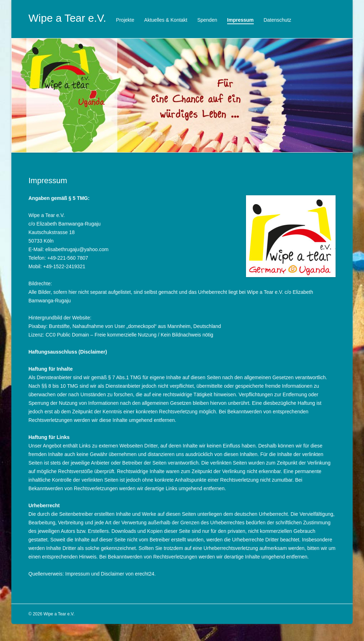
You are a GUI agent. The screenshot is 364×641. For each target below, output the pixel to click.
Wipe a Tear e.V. (67, 18)
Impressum (240, 20)
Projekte (125, 20)
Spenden (207, 20)
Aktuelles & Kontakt (166, 20)
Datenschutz (277, 20)
